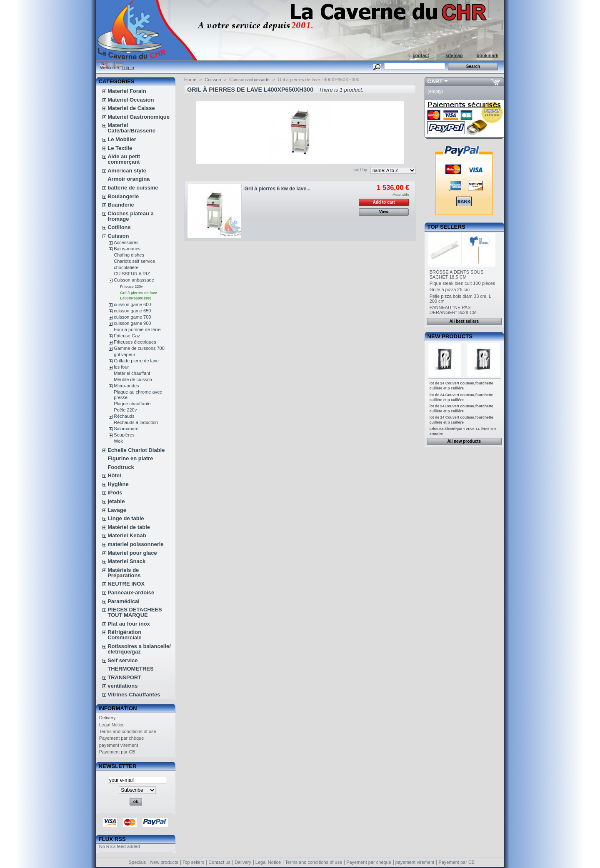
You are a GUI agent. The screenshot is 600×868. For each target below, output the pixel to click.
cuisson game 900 (132, 323)
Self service (122, 660)
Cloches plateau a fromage (131, 216)
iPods (115, 493)
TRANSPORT (124, 677)
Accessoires (126, 242)
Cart (435, 81)
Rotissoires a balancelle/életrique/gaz (139, 649)
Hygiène (118, 484)
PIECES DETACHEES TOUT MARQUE (135, 612)
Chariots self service (134, 261)
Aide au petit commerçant (124, 159)
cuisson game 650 (132, 311)
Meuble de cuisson (133, 379)
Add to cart (384, 202)
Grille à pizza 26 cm (450, 289)
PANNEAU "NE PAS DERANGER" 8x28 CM (453, 310)
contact (421, 55)
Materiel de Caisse (131, 108)
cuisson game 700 (132, 317)
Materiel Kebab (127, 535)
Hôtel (114, 475)
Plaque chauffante (132, 404)
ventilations (122, 686)
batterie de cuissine (133, 188)
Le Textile (120, 148)
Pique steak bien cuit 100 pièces (462, 283)
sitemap (454, 55)
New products (450, 336)
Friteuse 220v (131, 287)
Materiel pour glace (132, 553)
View (384, 212)
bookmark (488, 55)
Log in (128, 67)
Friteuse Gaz (127, 336)
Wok (118, 441)
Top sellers (446, 227)
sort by (360, 170)
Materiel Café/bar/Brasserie (131, 128)
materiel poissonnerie (135, 544)
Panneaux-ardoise (131, 592)
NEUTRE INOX (126, 584)
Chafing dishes (129, 255)
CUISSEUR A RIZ (132, 274)
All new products (464, 441)
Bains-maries (127, 249)
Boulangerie (123, 196)
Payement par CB (117, 752)
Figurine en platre (130, 458)
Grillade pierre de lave (136, 361)
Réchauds (124, 416)
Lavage (117, 510)
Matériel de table (129, 527)
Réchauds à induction (136, 422)
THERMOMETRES (131, 669)
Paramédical (124, 601)
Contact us (219, 862)
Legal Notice (112, 725)
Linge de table (126, 518)
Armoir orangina (129, 179)
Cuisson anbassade (134, 280)
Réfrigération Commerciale (125, 635)
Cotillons (119, 227)
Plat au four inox (129, 624)
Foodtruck (121, 467)
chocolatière (126, 267)
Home (190, 80)
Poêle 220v (125, 410)
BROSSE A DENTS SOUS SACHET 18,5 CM (457, 274)
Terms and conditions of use (128, 731)
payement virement (119, 745)
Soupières (124, 435)
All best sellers (464, 321)
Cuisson (118, 236)
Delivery (107, 718)
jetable (116, 501)
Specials (137, 862)
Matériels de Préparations (124, 573)
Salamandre (126, 429)
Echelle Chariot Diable (136, 450)
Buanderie (121, 205)
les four (121, 367)
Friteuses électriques (135, 342)
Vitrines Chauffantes (134, 695)
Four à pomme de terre (137, 329)
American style (127, 171)
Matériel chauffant (132, 373)
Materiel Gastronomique (139, 117)
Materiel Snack (126, 561)
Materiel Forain (127, 91)
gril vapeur (124, 354)
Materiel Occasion (131, 100)
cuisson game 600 (132, 304)
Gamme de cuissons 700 (139, 348)
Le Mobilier (122, 139)
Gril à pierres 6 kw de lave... (278, 189)
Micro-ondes (126, 386)
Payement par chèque (122, 738)
